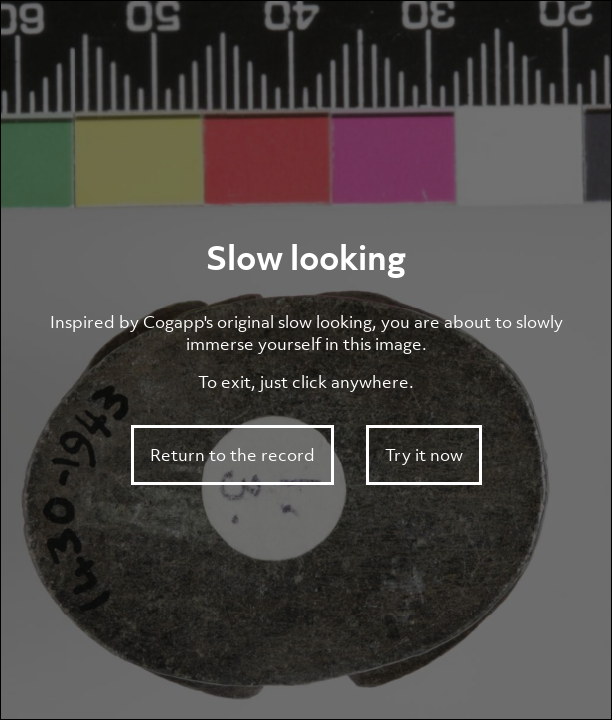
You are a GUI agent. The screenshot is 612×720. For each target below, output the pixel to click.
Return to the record (232, 455)
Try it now (424, 455)
